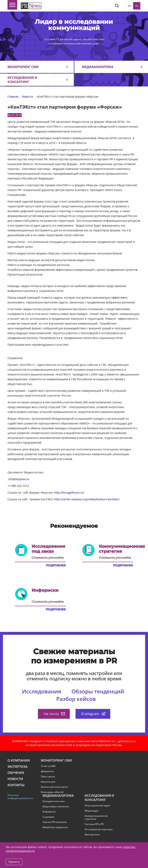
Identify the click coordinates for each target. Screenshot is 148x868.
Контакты (16, 785)
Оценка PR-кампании (55, 822)
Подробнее (56, 565)
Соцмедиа (48, 817)
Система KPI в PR (94, 824)
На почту (54, 714)
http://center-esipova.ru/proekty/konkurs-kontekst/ (87, 499)
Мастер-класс (92, 835)
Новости (15, 779)
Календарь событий (52, 792)
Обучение (16, 773)
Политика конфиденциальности (20, 797)
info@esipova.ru (19, 479)
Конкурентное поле (54, 801)
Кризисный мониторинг (55, 787)
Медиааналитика (98, 67)
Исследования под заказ (99, 829)
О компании (19, 761)
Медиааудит (92, 811)
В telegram (93, 714)
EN (130, 6)
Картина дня (48, 782)
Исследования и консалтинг (22, 80)
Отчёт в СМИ (48, 766)
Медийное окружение (55, 827)
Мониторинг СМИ (23, 67)
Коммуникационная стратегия (96, 817)
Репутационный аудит (97, 806)
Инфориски (49, 812)
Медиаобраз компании (56, 807)
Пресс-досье (48, 777)
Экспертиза (18, 767)
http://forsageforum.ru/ (69, 493)
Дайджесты (47, 771)
